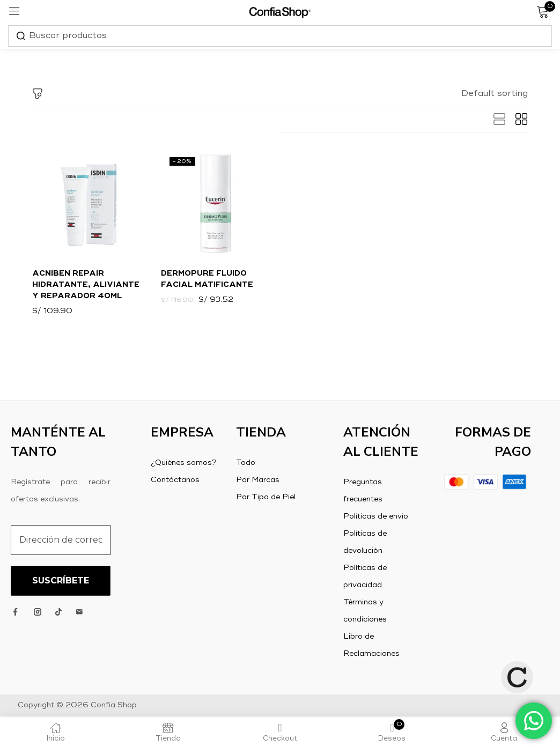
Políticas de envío (376, 517)
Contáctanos (175, 481)
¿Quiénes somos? (184, 464)
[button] (495, 94)
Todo (246, 464)
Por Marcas (258, 481)
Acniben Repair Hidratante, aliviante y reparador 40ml (86, 285)
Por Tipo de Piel (266, 498)
